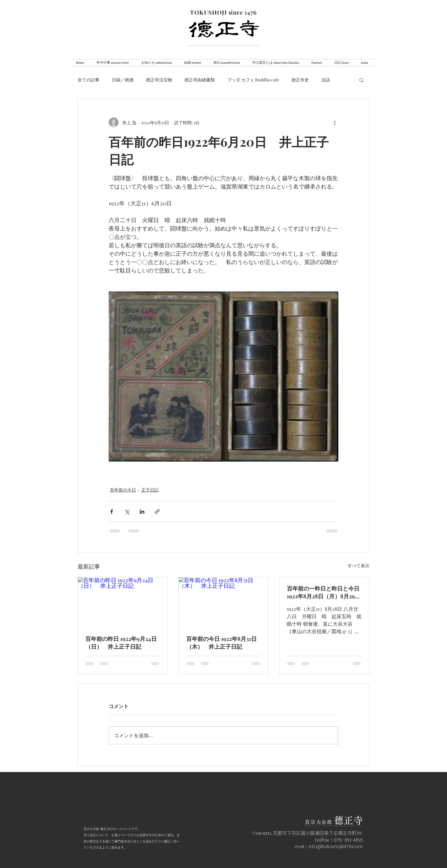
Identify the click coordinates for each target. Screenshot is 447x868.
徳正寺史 (300, 80)
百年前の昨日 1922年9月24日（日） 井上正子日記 (121, 643)
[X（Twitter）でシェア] (127, 512)
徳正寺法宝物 (159, 80)
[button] (361, 80)
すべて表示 (359, 566)
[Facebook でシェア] (112, 512)
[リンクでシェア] (157, 512)
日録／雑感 (123, 80)
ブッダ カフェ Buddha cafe (253, 80)
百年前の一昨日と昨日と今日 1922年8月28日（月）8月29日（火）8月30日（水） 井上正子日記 (324, 592)
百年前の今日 (123, 490)
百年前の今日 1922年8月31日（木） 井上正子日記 (221, 643)
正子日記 (150, 490)
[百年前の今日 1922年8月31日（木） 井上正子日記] (224, 602)
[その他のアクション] (335, 122)
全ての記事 (88, 80)
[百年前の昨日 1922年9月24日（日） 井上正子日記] (123, 602)
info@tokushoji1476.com (336, 846)
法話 (326, 80)
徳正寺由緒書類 (200, 80)
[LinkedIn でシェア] (142, 512)
